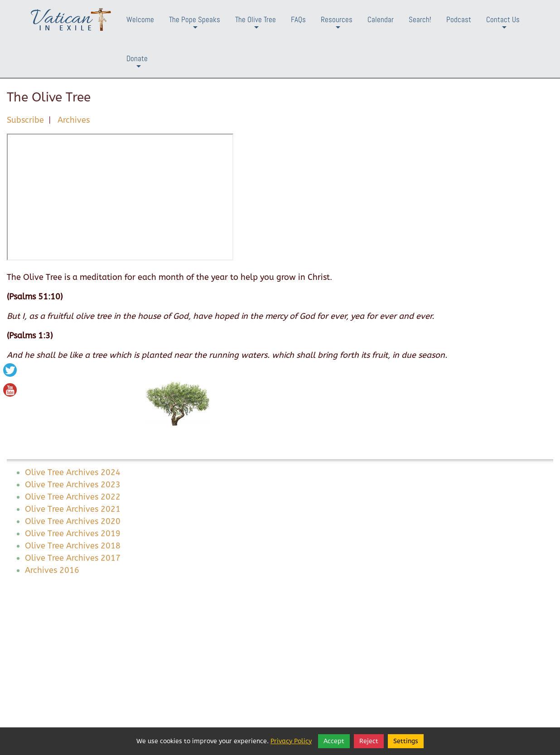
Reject (369, 741)
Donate (137, 65)
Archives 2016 (52, 570)
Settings (406, 741)
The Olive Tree (256, 26)
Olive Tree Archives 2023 (73, 485)
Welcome (140, 19)
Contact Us (503, 26)
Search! (420, 19)
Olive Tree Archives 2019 (73, 534)
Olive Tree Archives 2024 (73, 472)
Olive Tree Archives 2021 (73, 509)
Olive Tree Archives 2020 (73, 521)
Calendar (381, 19)
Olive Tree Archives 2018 (73, 546)
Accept (334, 741)
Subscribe (25, 120)
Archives (74, 120)
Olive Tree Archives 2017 (73, 558)
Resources (337, 26)
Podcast (459, 19)
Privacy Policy (291, 741)
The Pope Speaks (195, 26)
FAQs (298, 19)
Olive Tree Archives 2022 (73, 497)
